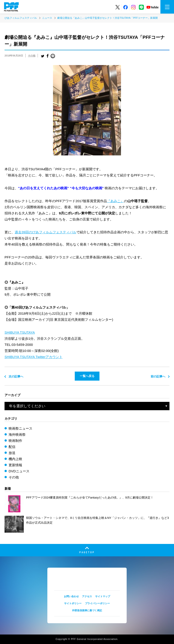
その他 (32, 56)
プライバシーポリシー (97, 603)
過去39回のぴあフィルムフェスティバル (46, 232)
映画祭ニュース (21, 428)
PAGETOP (87, 552)
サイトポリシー (73, 603)
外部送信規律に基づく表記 (87, 610)
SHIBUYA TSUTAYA (20, 332)
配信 (12, 447)
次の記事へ (16, 376)
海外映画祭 (17, 434)
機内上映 (15, 459)
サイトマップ (103, 596)
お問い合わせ (71, 596)
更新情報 (15, 465)
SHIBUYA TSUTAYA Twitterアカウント (34, 357)
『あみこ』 (115, 201)
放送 (12, 453)
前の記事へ (158, 376)
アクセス (87, 596)
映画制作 (15, 441)
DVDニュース (19, 471)
